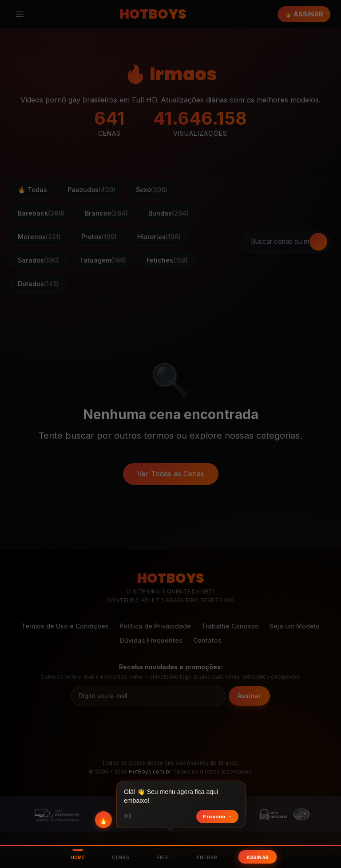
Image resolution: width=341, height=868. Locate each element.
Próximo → (217, 817)
